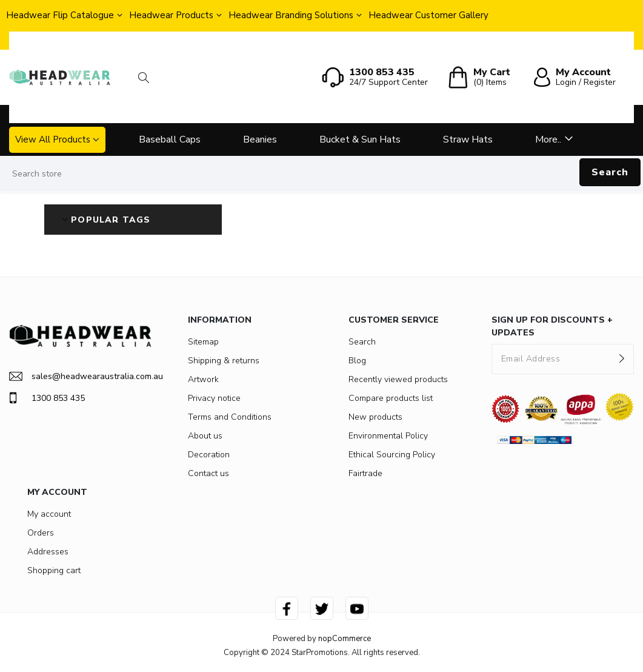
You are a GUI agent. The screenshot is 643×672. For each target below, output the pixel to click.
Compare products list (391, 398)
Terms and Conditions (230, 417)
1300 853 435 (47, 398)
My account (49, 514)
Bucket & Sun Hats (360, 139)
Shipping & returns (224, 361)
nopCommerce (345, 639)
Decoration (209, 455)
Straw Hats (468, 139)
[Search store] (321, 174)
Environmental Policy (388, 436)
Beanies (260, 139)
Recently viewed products (398, 379)
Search (610, 172)
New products (375, 417)
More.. (548, 139)
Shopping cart (54, 570)
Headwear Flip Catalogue (60, 15)
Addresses (48, 552)
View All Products (53, 139)
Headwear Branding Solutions (291, 15)
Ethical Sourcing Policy (392, 455)
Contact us (208, 473)
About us (205, 436)
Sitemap (203, 342)
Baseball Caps (170, 139)
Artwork (203, 379)
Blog (357, 361)
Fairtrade (365, 473)
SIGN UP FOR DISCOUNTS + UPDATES (552, 326)
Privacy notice (214, 398)
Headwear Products (171, 15)
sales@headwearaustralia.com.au (80, 376)
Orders (41, 533)
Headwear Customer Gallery (428, 15)
